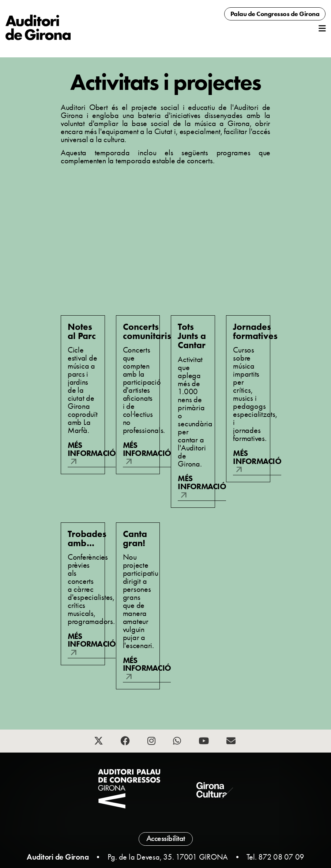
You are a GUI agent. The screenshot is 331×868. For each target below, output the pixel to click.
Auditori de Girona (58, 857)
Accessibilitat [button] (166, 838)
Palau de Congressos (275, 14)
